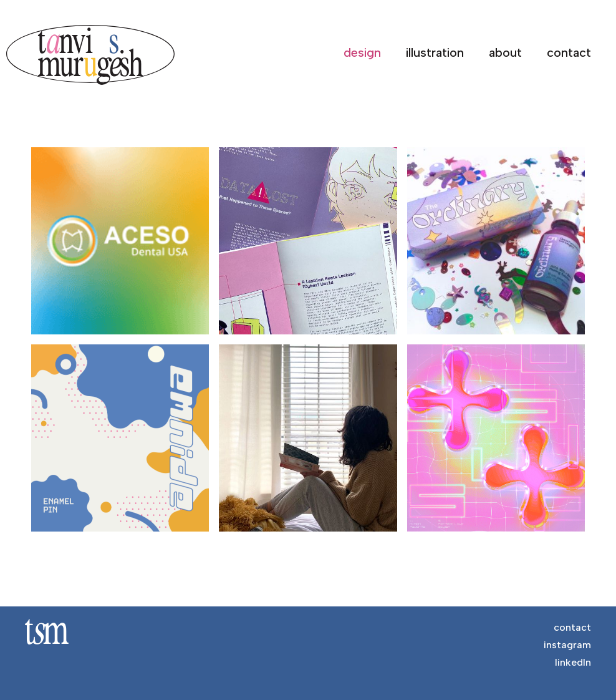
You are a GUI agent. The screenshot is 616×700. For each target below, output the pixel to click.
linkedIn (573, 662)
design (362, 52)
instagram (567, 645)
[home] (97, 55)
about (505, 52)
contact (569, 52)
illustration (435, 52)
